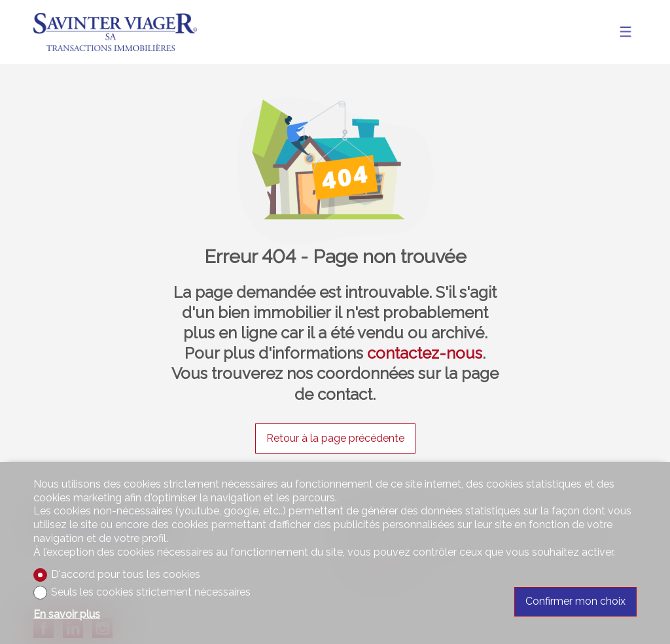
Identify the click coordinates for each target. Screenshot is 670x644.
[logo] (115, 32)
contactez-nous (425, 353)
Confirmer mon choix (575, 601)
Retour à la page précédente (335, 438)
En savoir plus (67, 614)
